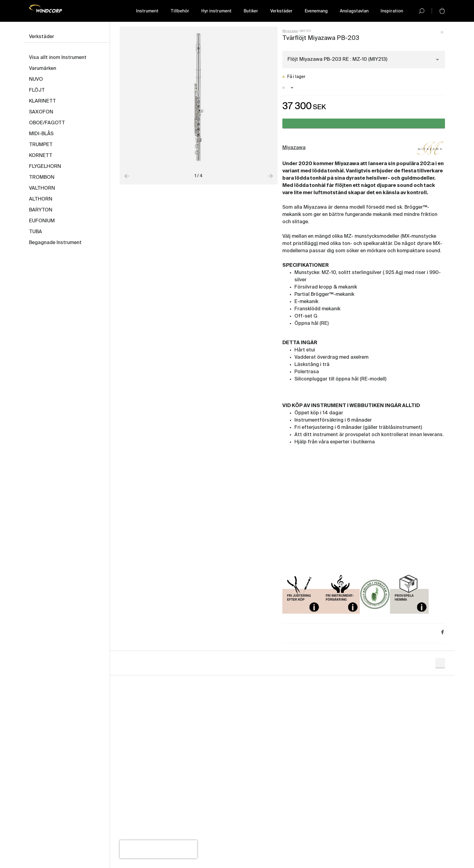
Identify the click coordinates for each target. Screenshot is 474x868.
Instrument (147, 11)
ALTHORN (41, 199)
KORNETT (41, 156)
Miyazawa (290, 31)
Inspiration (392, 11)
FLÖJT (37, 90)
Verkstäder (281, 11)
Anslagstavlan (354, 11)
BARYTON (41, 210)
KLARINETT (42, 101)
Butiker (251, 11)
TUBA (36, 232)
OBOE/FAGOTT (47, 123)
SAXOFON (41, 112)
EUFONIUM (42, 221)
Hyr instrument (216, 11)
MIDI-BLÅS (41, 134)
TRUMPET (41, 145)
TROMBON (42, 178)
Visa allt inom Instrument (58, 58)
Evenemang (316, 11)
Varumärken (43, 69)
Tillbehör (180, 11)
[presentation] (158, 849)
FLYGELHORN (45, 167)
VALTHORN (42, 188)
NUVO (36, 80)
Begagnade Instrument (55, 243)
